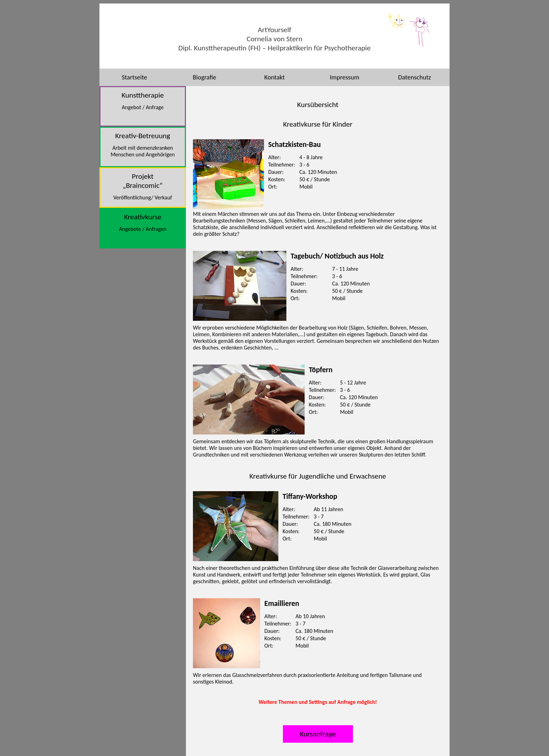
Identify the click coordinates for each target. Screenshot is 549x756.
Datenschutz (415, 77)
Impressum (345, 77)
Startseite (134, 77)
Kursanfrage (318, 734)
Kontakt (274, 77)
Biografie (204, 77)
